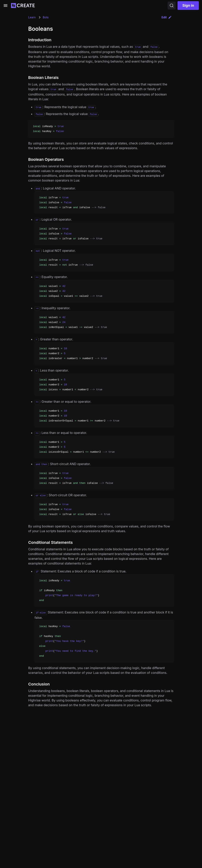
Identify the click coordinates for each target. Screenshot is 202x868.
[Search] (172, 6)
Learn (32, 17)
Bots (46, 17)
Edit (166, 17)
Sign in (188, 5)
